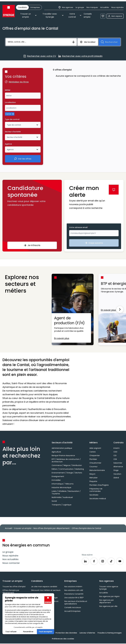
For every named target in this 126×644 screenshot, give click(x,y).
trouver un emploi (23, 528)
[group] (29, 7)
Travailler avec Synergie (53, 15)
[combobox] (23, 96)
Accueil (8, 528)
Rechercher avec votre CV (40, 56)
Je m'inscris (32, 245)
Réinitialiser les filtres (17, 82)
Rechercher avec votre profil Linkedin (80, 56)
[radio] (22, 7)
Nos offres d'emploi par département (51, 528)
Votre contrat (75, 15)
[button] (32, 216)
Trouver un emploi (28, 15)
